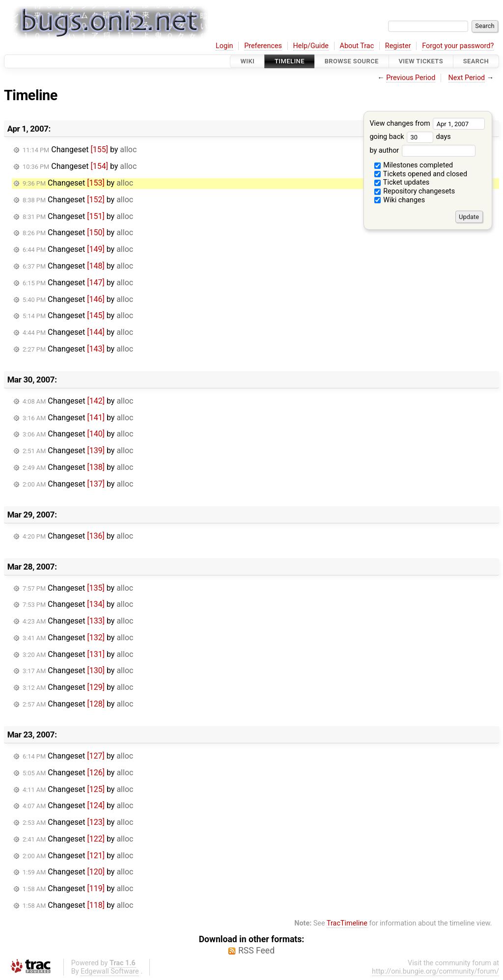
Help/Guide (311, 46)
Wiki (247, 61)
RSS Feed (256, 951)
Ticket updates (402, 182)
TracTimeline (347, 923)
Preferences (263, 46)
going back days (410, 137)
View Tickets (421, 61)
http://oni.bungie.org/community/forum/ (435, 971)
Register (398, 46)
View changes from (427, 123)
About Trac (357, 46)
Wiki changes (400, 200)
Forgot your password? (458, 46)
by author (422, 150)
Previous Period (411, 78)
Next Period (467, 78)
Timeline (290, 61)
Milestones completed (414, 165)
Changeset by (80, 150)
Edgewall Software (110, 971)
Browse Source (352, 61)
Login (224, 46)
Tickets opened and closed (421, 174)
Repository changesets (415, 191)
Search (476, 61)
